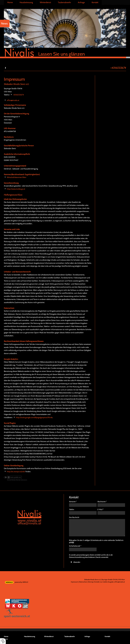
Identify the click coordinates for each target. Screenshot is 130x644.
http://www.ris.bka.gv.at (16, 189)
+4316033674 (118, 68)
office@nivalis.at (13, 100)
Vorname (73, 502)
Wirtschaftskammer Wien (17, 177)
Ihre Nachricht (74, 517)
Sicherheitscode (75, 546)
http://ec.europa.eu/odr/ (16, 472)
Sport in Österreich (17, 617)
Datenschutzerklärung (77, 557)
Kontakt (95, 2)
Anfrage (81, 2)
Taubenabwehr (64, 2)
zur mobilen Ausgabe (107, 582)
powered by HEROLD (21, 582)
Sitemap (91, 582)
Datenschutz (83, 582)
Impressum (74, 582)
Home (10, 2)
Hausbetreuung (26, 2)
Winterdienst (45, 2)
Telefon (72, 509)
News (6, 639)
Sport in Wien (9, 612)
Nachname (102, 502)
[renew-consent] (3, 641)
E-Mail (101, 509)
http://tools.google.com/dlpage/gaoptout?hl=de (34, 417)
